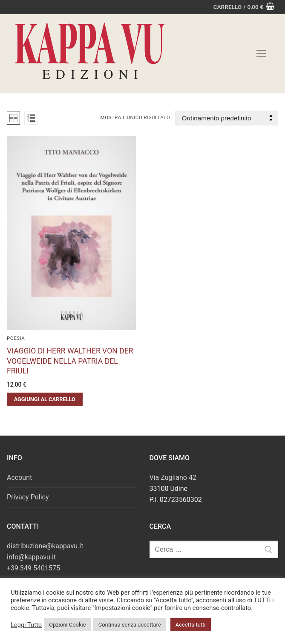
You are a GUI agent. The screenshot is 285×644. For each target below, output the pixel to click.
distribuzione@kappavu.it (45, 546)
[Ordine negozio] (227, 118)
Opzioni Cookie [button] (68, 625)
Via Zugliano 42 (173, 477)
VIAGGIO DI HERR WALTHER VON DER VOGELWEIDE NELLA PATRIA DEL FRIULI (70, 361)
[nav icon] (261, 54)
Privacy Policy (28, 497)
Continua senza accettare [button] (130, 625)
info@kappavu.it (31, 557)
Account (19, 477)
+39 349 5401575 (33, 568)
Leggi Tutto (26, 625)
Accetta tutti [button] (191, 625)
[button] (45, 399)
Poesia (16, 338)
